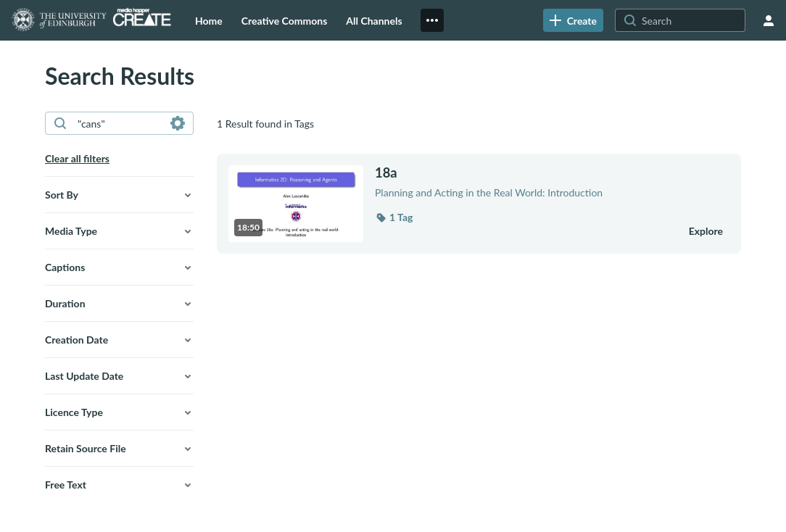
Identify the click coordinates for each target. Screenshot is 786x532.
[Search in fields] (178, 123)
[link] (573, 20)
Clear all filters (77, 158)
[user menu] (769, 20)
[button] (119, 195)
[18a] (522, 173)
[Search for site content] (692, 20)
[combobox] (119, 123)
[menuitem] (209, 20)
